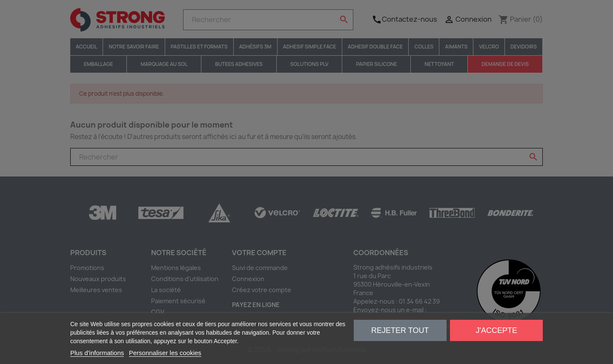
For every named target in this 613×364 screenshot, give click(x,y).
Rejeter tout (400, 330)
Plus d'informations (97, 353)
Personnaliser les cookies (165, 353)
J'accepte (497, 330)
